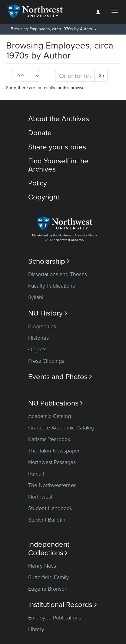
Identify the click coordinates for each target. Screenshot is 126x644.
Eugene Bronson (48, 589)
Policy (38, 183)
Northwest (40, 497)
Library (36, 629)
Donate (40, 133)
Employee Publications (55, 618)
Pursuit (36, 474)
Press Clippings (46, 361)
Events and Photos (60, 377)
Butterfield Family (49, 577)
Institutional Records (63, 605)
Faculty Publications (51, 286)
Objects (37, 349)
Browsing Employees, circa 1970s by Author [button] (54, 29)
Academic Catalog (50, 416)
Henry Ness (42, 566)
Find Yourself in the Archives (58, 165)
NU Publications (56, 403)
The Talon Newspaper (54, 451)
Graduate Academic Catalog (61, 428)
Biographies (42, 326)
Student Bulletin (47, 520)
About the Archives (59, 119)
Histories (38, 338)
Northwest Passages (52, 462)
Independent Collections (49, 549)
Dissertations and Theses (58, 274)
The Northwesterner (52, 485)
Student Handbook (50, 508)
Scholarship (49, 261)
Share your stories (57, 147)
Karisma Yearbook (49, 439)
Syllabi (36, 297)
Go (101, 76)
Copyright (44, 197)
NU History (48, 313)
